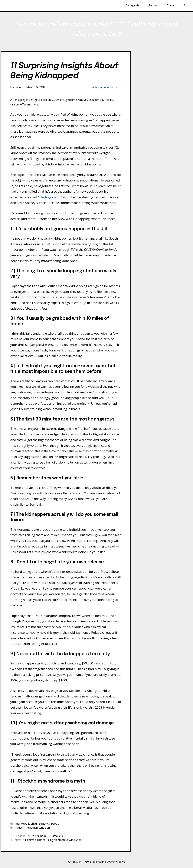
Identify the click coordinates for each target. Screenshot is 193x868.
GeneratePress (115, 862)
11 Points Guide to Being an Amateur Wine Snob (52, 840)
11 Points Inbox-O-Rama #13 (45, 836)
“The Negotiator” (50, 197)
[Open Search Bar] (184, 6)
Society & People (49, 824)
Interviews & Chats (26, 824)
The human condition (37, 828)
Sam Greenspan (112, 87)
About (171, 6)
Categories (133, 6)
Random (154, 6)
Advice (19, 828)
